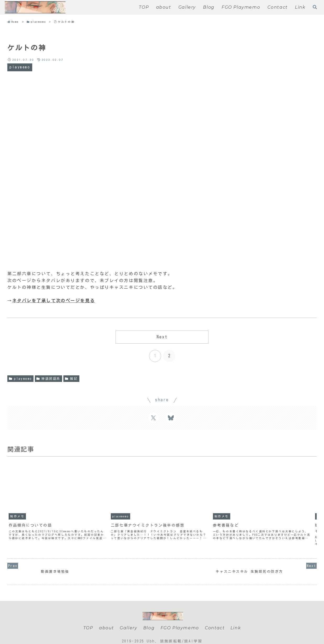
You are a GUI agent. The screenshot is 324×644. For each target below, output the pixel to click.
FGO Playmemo (179, 621)
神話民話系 (48, 379)
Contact (215, 621)
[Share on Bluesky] (171, 418)
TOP (87, 621)
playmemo (20, 379)
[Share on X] (153, 418)
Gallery (128, 621)
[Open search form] (315, 7)
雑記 (71, 379)
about (106, 621)
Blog (148, 621)
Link (236, 621)
